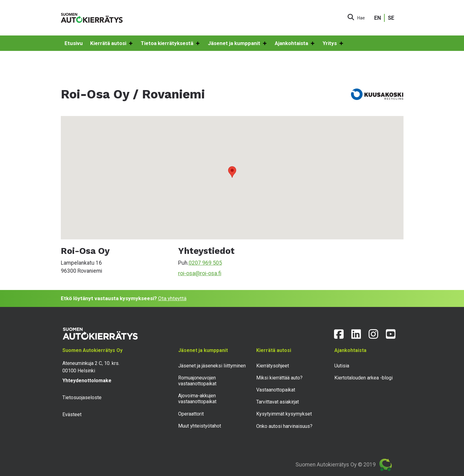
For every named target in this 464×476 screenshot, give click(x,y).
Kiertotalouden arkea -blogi (364, 378)
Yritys (333, 43)
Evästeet (72, 414)
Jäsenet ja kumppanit (238, 43)
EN (378, 18)
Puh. (183, 263)
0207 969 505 (205, 263)
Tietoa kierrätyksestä (171, 43)
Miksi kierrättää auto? (279, 378)
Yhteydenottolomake (87, 381)
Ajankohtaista (295, 43)
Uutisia (342, 366)
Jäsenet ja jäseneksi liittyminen (212, 366)
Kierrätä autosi (112, 43)
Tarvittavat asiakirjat (278, 402)
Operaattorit (191, 414)
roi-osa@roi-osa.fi (200, 273)
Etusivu (74, 43)
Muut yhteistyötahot (200, 426)
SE (391, 18)
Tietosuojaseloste (82, 397)
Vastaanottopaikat (276, 390)
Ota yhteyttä (172, 298)
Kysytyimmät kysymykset (284, 414)
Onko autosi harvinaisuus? (284, 426)
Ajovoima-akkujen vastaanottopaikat (197, 399)
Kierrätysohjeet (273, 366)
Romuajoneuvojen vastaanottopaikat (197, 381)
